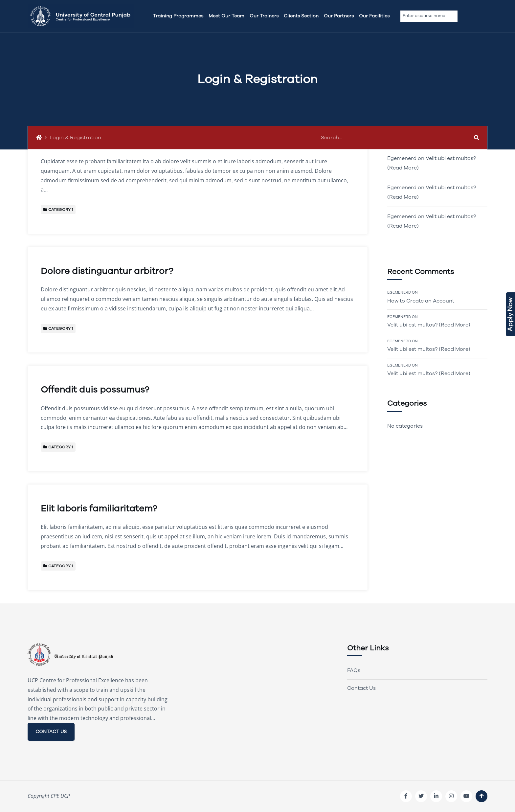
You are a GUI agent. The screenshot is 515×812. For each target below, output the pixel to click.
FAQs (354, 670)
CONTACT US (51, 732)
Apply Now (510, 314)
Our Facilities (374, 16)
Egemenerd (399, 293)
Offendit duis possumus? (95, 390)
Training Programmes (178, 16)
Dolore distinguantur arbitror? (107, 271)
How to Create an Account (421, 301)
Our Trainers (264, 16)
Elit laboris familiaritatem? (99, 509)
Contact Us (361, 688)
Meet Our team (226, 16)
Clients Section (301, 16)
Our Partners (339, 16)
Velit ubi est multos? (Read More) (429, 325)
